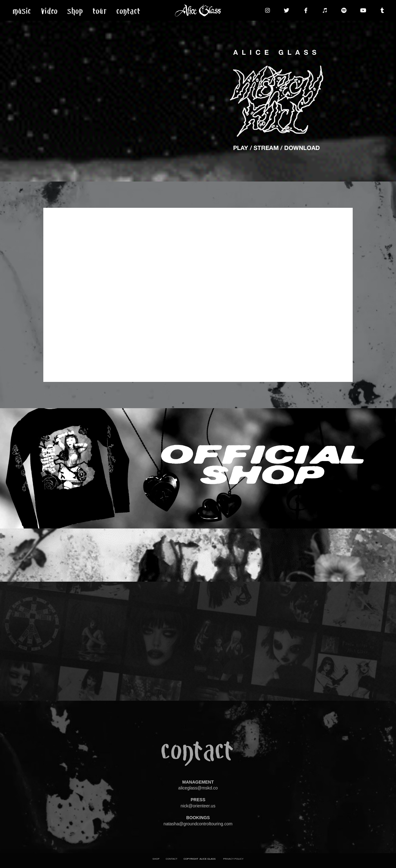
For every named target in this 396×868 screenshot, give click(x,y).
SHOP (156, 859)
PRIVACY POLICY (233, 859)
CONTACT (171, 859)
